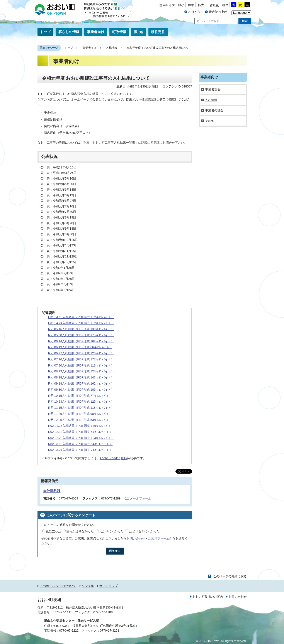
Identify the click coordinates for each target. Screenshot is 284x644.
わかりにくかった (111, 531)
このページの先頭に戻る (230, 576)
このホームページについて (58, 586)
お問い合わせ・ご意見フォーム (148, 538)
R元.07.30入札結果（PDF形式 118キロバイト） (81, 365)
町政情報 (119, 32)
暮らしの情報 (69, 32)
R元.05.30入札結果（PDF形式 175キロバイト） (81, 335)
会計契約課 (52, 491)
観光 (139, 32)
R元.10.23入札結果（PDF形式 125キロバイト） (81, 402)
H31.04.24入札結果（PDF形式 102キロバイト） (81, 323)
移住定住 (158, 32)
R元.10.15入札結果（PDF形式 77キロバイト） (80, 396)
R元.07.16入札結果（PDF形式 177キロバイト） (81, 359)
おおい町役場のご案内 (208, 597)
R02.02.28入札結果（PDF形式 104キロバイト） (81, 438)
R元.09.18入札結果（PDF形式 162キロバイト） (81, 383)
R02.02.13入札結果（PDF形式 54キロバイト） (80, 432)
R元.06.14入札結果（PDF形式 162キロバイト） (81, 341)
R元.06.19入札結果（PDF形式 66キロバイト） (80, 347)
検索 (245, 21)
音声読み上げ (218, 12)
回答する (115, 551)
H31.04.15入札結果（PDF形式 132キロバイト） (81, 317)
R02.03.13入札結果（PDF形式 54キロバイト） (80, 444)
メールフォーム (141, 498)
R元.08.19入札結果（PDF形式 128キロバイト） (81, 371)
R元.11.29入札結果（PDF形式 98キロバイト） (80, 414)
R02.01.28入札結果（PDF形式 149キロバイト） (81, 426)
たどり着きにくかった (144, 531)
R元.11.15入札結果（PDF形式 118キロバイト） (81, 408)
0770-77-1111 (62, 612)
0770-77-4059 (69, 498)
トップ (45, 32)
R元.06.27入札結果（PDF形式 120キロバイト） (81, 353)
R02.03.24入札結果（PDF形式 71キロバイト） (80, 450)
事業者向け (96, 32)
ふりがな (194, 12)
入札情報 (112, 48)
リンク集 (88, 586)
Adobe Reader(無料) (114, 458)
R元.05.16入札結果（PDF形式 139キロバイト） (81, 329)
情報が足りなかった (80, 531)
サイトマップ (109, 586)
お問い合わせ (238, 597)
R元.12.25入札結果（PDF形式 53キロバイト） (80, 420)
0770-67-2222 (69, 631)
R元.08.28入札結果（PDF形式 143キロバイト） (81, 377)
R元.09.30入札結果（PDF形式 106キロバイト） (81, 390)
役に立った (53, 531)
